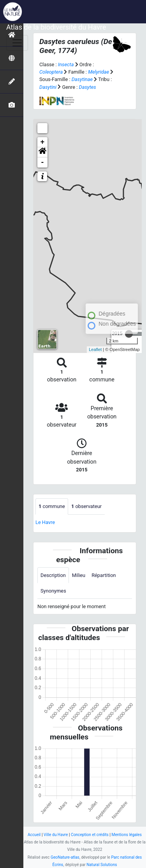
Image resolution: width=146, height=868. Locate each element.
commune (52, 506)
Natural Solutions (102, 865)
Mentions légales (127, 835)
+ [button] (43, 142)
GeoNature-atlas (65, 857)
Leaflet (95, 349)
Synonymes (53, 591)
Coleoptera (51, 72)
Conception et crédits (90, 835)
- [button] (43, 162)
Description (53, 575)
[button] (42, 152)
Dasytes (88, 87)
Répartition (104, 575)
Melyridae (99, 72)
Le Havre (45, 522)
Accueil (34, 835)
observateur (86, 506)
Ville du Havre (56, 835)
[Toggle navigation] (17, 43)
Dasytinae (82, 79)
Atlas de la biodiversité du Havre (56, 27)
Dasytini (48, 87)
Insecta (66, 64)
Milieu (79, 575)
